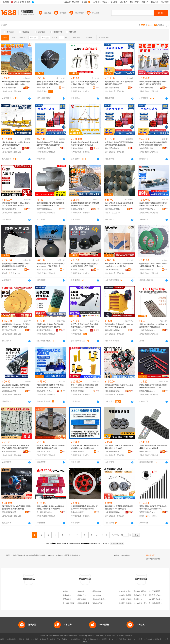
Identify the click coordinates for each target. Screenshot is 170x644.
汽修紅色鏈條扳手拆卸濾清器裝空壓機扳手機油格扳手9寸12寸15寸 (153, 386)
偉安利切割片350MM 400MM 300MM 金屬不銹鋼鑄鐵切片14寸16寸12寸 (153, 265)
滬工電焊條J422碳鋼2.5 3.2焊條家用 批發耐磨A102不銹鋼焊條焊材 (16, 386)
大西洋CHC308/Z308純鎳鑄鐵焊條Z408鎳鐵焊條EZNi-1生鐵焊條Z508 (85, 447)
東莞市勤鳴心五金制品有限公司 (147, 512)
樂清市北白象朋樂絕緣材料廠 (79, 270)
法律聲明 (82, 635)
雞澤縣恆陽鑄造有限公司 (10, 209)
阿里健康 (158, 639)
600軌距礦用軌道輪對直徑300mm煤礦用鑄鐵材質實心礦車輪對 (119, 386)
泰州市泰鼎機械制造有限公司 (79, 391)
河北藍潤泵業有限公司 (10, 512)
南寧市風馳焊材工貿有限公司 (147, 452)
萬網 (129, 639)
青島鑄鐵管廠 (97, 603)
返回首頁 (106, 543)
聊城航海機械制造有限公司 (129, 595)
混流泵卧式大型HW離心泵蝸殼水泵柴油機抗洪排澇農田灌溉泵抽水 (16, 508)
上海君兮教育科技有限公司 (129, 599)
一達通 (166, 639)
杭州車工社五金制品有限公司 (79, 330)
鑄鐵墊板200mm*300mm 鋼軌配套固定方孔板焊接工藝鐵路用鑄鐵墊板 (16, 447)
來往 (146, 639)
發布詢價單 (150, 555)
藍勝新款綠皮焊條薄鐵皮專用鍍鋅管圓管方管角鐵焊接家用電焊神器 (50, 326)
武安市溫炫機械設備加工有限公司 (79, 512)
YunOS (115, 639)
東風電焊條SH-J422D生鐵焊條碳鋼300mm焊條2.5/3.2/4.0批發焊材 (119, 265)
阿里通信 (123, 639)
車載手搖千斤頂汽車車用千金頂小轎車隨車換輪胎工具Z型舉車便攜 (84, 326)
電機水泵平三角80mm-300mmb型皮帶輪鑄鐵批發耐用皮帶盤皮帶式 (51, 83)
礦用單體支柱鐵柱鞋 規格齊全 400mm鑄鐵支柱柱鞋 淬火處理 (119, 447)
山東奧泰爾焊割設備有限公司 (113, 270)
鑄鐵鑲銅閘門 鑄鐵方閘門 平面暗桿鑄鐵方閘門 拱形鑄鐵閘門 (119, 83)
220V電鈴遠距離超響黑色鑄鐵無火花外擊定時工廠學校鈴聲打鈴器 (85, 265)
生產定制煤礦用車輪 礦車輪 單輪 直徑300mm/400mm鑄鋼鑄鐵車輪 (84, 508)
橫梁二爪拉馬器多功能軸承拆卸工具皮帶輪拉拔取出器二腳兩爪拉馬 (84, 83)
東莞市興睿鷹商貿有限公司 (147, 209)
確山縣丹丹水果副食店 (157, 599)
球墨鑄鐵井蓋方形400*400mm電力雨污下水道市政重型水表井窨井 (16, 204)
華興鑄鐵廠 (97, 591)
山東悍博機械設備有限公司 (147, 88)
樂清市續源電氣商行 (44, 270)
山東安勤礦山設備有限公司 (10, 452)
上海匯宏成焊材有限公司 (147, 330)
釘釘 (151, 639)
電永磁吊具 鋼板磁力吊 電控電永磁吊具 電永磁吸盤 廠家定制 (16, 144)
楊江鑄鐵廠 (82, 599)
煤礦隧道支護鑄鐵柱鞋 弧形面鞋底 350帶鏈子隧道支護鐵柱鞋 (85, 204)
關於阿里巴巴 (110, 635)
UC (134, 639)
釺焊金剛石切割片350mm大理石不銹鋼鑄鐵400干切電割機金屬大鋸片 (16, 326)
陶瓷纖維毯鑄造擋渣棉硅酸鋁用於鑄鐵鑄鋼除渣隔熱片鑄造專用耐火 (16, 265)
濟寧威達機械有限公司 (113, 391)
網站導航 (129, 635)
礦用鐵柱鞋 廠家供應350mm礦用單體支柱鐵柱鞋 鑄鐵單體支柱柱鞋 (16, 83)
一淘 (71, 639)
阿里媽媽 (91, 639)
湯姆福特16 (138, 599)
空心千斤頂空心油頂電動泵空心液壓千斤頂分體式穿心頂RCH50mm (84, 386)
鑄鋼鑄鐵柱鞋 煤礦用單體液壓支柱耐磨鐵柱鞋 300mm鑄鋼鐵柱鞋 (119, 508)
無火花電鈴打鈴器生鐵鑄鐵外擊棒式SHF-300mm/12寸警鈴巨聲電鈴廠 (51, 265)
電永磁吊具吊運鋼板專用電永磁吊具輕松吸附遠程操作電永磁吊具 (84, 144)
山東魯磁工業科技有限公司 (10, 148)
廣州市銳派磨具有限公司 (147, 270)
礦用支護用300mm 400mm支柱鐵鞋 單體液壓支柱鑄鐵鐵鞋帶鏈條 (51, 447)
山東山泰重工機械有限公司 (44, 452)
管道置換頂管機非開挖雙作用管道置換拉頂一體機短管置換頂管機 (153, 83)
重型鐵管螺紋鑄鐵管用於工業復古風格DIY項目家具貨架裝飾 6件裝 (153, 508)
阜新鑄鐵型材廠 (83, 603)
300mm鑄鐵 (125, 555)
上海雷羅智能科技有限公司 (159, 595)
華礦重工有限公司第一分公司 (79, 209)
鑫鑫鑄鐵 (81, 591)
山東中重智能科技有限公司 (10, 88)
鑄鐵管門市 (82, 595)
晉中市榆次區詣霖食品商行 (144, 591)
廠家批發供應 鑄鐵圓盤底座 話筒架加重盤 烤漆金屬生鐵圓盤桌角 (119, 204)
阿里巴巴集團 (6, 639)
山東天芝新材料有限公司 (10, 270)
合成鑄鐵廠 (67, 595)
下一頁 (104, 535)
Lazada (85, 642)
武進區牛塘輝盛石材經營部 (129, 603)
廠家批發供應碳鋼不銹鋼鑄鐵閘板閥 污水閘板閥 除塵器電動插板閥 (153, 144)
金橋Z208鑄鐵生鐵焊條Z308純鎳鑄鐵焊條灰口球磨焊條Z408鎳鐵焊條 (50, 508)
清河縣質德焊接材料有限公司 (79, 452)
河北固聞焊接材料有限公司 (44, 512)
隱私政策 (99, 635)
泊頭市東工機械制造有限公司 (113, 209)
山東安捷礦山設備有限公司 (113, 512)
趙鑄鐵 (65, 591)
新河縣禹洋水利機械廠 (113, 88)
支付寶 (140, 639)
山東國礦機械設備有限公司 (113, 452)
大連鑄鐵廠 (97, 595)
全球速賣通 (44, 639)
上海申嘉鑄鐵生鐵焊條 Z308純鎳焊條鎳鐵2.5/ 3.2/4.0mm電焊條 (153, 447)
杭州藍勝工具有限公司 (44, 330)
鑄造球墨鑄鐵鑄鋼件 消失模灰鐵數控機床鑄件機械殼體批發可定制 (50, 204)
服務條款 (91, 635)
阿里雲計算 (106, 639)
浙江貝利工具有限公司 (10, 330)
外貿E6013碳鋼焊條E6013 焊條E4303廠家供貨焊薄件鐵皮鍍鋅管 (153, 326)
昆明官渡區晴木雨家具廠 (10, 391)
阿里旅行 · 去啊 (80, 639)
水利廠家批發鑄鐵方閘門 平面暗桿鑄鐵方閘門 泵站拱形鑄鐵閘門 (119, 144)
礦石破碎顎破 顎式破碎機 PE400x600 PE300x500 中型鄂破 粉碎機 (119, 326)
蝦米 (98, 639)
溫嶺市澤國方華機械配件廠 (44, 88)
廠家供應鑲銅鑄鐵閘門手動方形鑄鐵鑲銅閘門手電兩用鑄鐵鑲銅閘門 (50, 144)
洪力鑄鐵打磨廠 (69, 603)
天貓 (59, 639)
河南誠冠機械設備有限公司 (113, 330)
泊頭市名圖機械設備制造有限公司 (44, 209)
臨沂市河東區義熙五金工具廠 (79, 88)
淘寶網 (53, 639)
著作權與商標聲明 (70, 635)
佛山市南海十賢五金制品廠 (144, 603)
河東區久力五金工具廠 (147, 391)
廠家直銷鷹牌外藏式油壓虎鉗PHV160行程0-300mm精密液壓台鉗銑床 (153, 204)
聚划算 (65, 639)
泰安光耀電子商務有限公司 (44, 391)
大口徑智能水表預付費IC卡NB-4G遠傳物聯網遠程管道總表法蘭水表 (50, 386)
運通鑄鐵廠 (67, 599)
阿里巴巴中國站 (32, 639)
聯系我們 (120, 635)
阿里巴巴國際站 (18, 639)
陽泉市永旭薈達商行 (127, 591)
